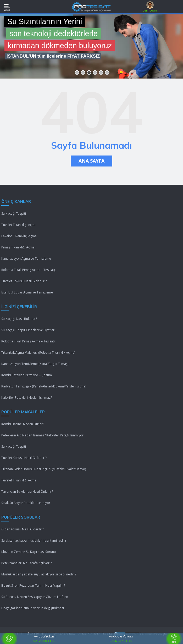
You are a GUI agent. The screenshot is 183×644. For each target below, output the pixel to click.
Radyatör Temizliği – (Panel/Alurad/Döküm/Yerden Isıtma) (44, 386)
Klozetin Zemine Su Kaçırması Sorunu (29, 552)
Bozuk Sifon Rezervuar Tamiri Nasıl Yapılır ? (33, 585)
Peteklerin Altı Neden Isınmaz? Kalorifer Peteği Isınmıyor (42, 435)
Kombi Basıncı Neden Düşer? (23, 424)
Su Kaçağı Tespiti (14, 213)
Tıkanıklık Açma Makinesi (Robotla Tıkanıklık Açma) (38, 352)
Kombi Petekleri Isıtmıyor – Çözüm (27, 375)
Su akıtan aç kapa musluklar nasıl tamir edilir (34, 540)
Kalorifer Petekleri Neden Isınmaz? (27, 398)
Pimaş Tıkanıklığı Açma (18, 247)
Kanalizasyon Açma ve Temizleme (26, 259)
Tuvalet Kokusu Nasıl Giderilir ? (24, 281)
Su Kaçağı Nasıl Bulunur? (19, 319)
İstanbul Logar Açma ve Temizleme (27, 292)
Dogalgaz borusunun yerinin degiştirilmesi (33, 608)
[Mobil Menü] (7, 8)
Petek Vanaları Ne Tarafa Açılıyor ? (26, 563)
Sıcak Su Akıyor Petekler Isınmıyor (26, 503)
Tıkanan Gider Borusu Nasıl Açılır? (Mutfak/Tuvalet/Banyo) (44, 469)
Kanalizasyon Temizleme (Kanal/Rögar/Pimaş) (35, 364)
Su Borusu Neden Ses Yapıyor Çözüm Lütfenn (35, 597)
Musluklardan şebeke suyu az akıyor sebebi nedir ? (39, 574)
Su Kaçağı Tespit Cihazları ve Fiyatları (28, 330)
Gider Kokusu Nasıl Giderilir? (22, 529)
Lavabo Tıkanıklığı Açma (19, 236)
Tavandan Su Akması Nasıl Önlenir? (27, 492)
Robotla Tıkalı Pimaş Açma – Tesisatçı (29, 270)
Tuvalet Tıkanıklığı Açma (19, 225)
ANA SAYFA (91, 161)
